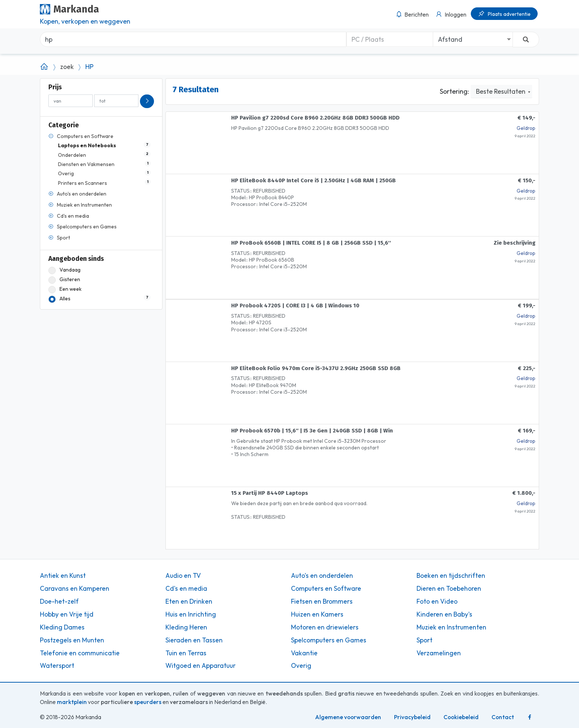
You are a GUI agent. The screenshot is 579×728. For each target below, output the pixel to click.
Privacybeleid (412, 717)
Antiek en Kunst (63, 576)
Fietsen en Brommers (322, 601)
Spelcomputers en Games (329, 640)
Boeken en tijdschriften (451, 576)
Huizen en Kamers (317, 614)
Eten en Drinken (189, 601)
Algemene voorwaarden (348, 717)
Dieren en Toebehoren (449, 589)
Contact (503, 717)
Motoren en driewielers (325, 627)
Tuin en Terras (186, 653)
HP (89, 67)
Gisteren (64, 280)
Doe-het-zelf (59, 601)
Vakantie (304, 653)
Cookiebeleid (461, 717)
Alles (100, 299)
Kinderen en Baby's (444, 614)
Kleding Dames (62, 627)
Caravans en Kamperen (75, 589)
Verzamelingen (439, 653)
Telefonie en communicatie (80, 653)
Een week (65, 289)
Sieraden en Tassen (194, 640)
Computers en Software (326, 589)
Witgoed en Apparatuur (201, 666)
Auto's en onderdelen (322, 576)
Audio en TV (183, 576)
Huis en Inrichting (191, 614)
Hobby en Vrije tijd (67, 614)
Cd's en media (186, 589)
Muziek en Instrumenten (451, 627)
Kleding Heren (186, 627)
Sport (424, 640)
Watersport (57, 666)
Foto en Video (437, 601)
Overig (301, 666)
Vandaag (64, 270)
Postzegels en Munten (72, 640)
